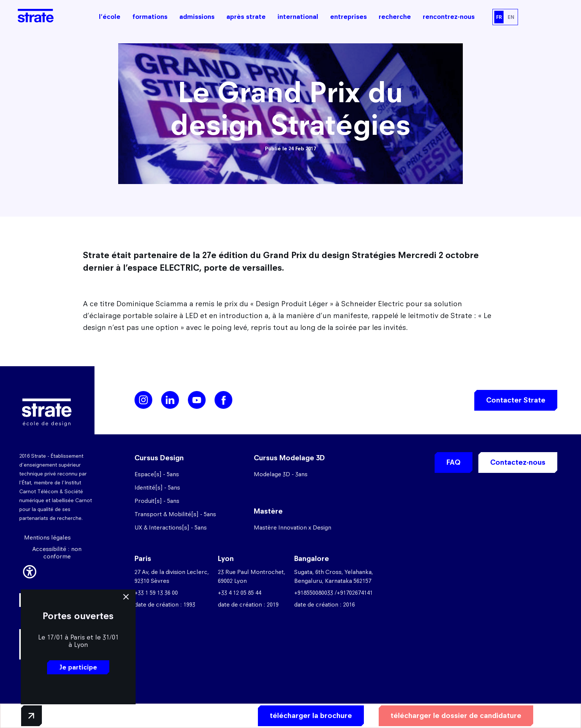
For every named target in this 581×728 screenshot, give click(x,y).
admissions (197, 17)
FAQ (454, 462)
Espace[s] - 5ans (157, 474)
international (298, 17)
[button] (30, 571)
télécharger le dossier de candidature (456, 716)
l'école (110, 17)
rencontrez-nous (449, 17)
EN (511, 17)
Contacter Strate (516, 400)
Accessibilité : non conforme (57, 553)
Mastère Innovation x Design (293, 527)
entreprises (348, 17)
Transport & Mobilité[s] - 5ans (175, 514)
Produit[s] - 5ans (157, 501)
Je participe (78, 667)
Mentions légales (47, 537)
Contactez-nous (518, 462)
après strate (246, 17)
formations (150, 17)
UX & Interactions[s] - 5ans (171, 527)
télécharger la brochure (311, 716)
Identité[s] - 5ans (157, 487)
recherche (395, 17)
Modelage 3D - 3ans (281, 474)
